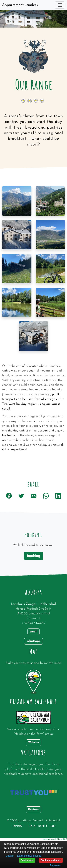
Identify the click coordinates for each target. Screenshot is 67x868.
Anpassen (55, 865)
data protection (42, 826)
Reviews (33, 810)
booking (34, 556)
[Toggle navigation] (60, 5)
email (33, 632)
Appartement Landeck (20, 5)
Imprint (18, 826)
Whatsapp (33, 641)
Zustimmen (27, 860)
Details (10, 856)
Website (33, 743)
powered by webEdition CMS (55, 839)
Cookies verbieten (51, 860)
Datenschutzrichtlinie (29, 856)
